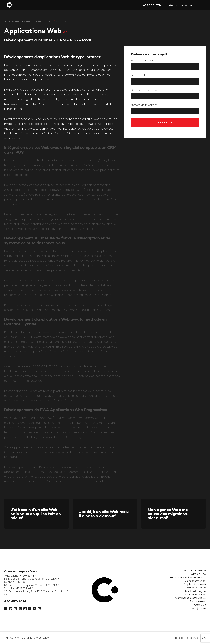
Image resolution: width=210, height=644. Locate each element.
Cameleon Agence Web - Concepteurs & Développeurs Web (28, 21)
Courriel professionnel (144, 90)
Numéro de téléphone (144, 105)
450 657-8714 (15, 602)
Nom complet (139, 75)
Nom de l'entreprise (143, 61)
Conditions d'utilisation (36, 637)
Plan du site (12, 637)
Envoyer (165, 123)
